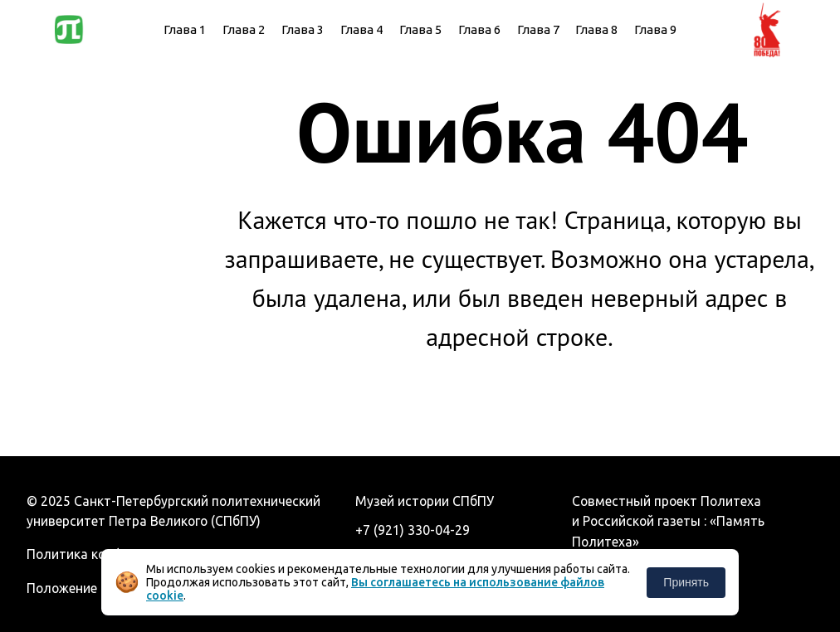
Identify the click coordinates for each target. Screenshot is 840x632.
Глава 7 (538, 29)
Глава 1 (185, 29)
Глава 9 (655, 29)
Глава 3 (303, 29)
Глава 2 (244, 29)
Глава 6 (479, 29)
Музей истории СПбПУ (425, 501)
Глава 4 (361, 29)
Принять (686, 582)
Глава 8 (596, 29)
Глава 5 (420, 29)
